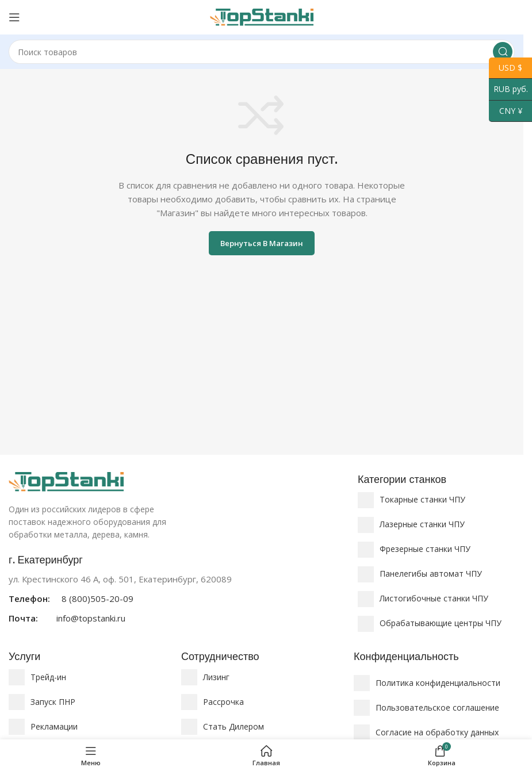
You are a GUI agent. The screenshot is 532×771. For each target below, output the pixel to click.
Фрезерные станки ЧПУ (425, 549)
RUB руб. (508, 89)
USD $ (506, 68)
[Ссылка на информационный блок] (177, 589)
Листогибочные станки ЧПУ (434, 598)
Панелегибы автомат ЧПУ (431, 574)
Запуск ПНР (53, 702)
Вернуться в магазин (262, 243)
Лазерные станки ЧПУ (422, 524)
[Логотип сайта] (262, 16)
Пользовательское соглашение (437, 707)
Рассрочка (223, 702)
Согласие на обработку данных (437, 732)
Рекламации (54, 726)
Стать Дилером (234, 726)
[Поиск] (262, 52)
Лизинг (216, 677)
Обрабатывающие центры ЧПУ (441, 623)
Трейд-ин (48, 677)
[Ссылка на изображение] (66, 481)
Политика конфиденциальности (438, 683)
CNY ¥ (506, 111)
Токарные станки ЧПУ (422, 499)
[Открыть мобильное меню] (14, 17)
